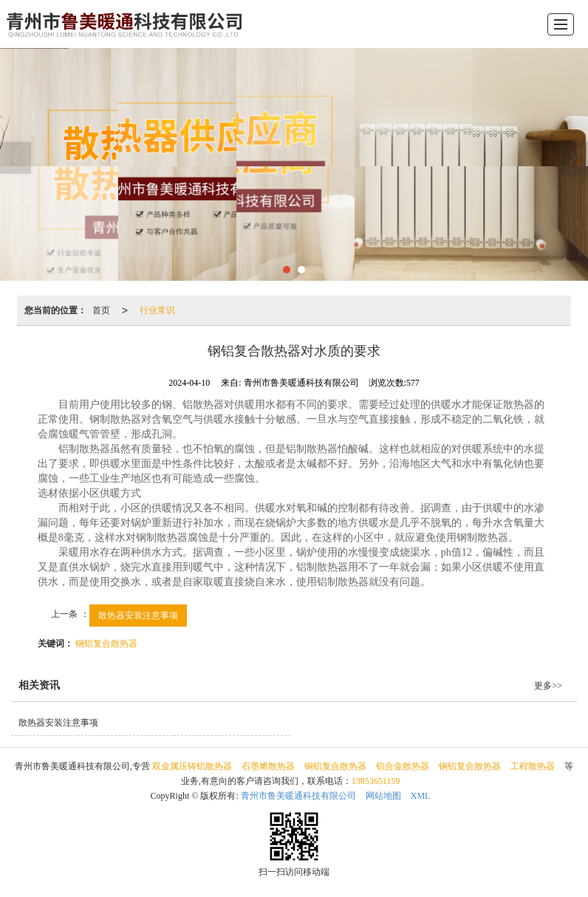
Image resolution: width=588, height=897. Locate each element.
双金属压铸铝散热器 (192, 766)
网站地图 (383, 796)
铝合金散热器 (403, 766)
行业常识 (157, 310)
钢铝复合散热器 (106, 644)
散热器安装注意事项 (138, 615)
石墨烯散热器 (268, 766)
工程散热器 (533, 766)
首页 (101, 310)
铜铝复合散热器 (335, 766)
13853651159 (376, 781)
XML (421, 796)
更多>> (548, 686)
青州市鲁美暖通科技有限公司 (298, 796)
